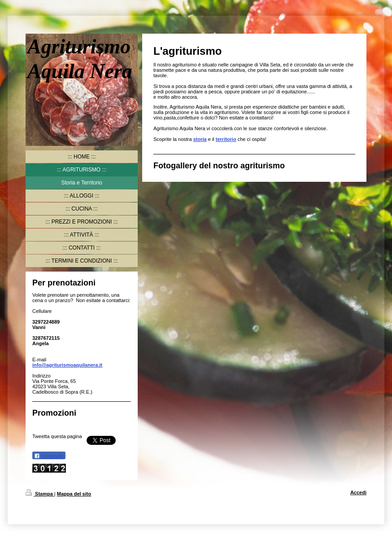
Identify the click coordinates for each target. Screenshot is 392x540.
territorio (226, 139)
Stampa (40, 494)
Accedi (358, 492)
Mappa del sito (74, 494)
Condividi (49, 456)
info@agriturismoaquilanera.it (67, 365)
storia (200, 139)
